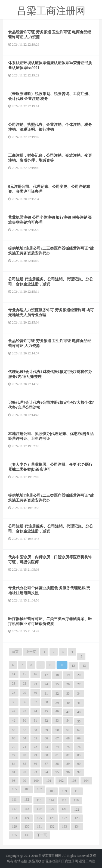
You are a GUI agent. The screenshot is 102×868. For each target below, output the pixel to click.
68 (68, 738)
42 (14, 711)
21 (14, 683)
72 (35, 747)
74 (57, 747)
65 (35, 738)
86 (35, 764)
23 (35, 684)
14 (14, 674)
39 (57, 703)
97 (79, 772)
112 (27, 799)
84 (14, 764)
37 (35, 702)
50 (24, 721)
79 (35, 755)
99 (24, 781)
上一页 (31, 652)
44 (35, 711)
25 (57, 684)
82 (68, 755)
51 (35, 721)
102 (61, 781)
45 (46, 711)
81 (57, 755)
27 (79, 684)
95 (57, 772)
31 (46, 694)
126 (52, 818)
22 (24, 683)
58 (35, 730)
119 (39, 809)
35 (14, 702)
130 (27, 826)
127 (64, 818)
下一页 (42, 835)
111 (14, 799)
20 (79, 675)
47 (68, 712)
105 (14, 789)
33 (68, 694)
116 (76, 800)
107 (39, 789)
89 (68, 764)
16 (35, 674)
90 (79, 764)
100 (36, 781)
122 (77, 810)
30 (35, 693)
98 (14, 781)
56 (14, 730)
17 (46, 675)
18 (57, 675)
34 (79, 694)
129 (14, 826)
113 (39, 800)
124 (27, 818)
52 (46, 721)
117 (14, 809)
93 (35, 772)
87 (46, 764)
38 (46, 702)
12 (73, 666)
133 (64, 826)
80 (46, 755)
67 (57, 738)
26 (68, 684)
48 (79, 712)
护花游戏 (49, 861)
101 (49, 781)
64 (24, 738)
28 (14, 693)
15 (24, 674)
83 (79, 755)
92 (24, 772)
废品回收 (35, 861)
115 (64, 800)
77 (14, 755)
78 (24, 755)
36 (24, 702)
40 (68, 703)
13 (84, 666)
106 (27, 789)
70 (14, 747)
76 (79, 747)
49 (14, 721)
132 (52, 826)
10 (51, 665)
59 (46, 730)
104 (86, 781)
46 (57, 711)
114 (51, 800)
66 (46, 738)
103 (74, 781)
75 (68, 747)
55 (79, 721)
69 (79, 738)
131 (39, 826)
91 (14, 772)
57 (24, 730)
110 (77, 791)
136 (27, 835)
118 (27, 809)
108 (52, 791)
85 (24, 764)
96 (68, 772)
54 (68, 721)
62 (79, 730)
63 (14, 738)
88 (57, 764)
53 (57, 721)
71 (24, 747)
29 (24, 693)
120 (52, 809)
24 (46, 684)
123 (14, 818)
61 (68, 730)
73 (46, 747)
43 (24, 711)
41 (79, 703)
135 (14, 835)
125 (39, 818)
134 (77, 826)
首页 (15, 652)
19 (68, 675)
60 (57, 730)
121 (64, 809)
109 (64, 791)
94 (46, 772)
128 (77, 818)
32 (57, 694)
